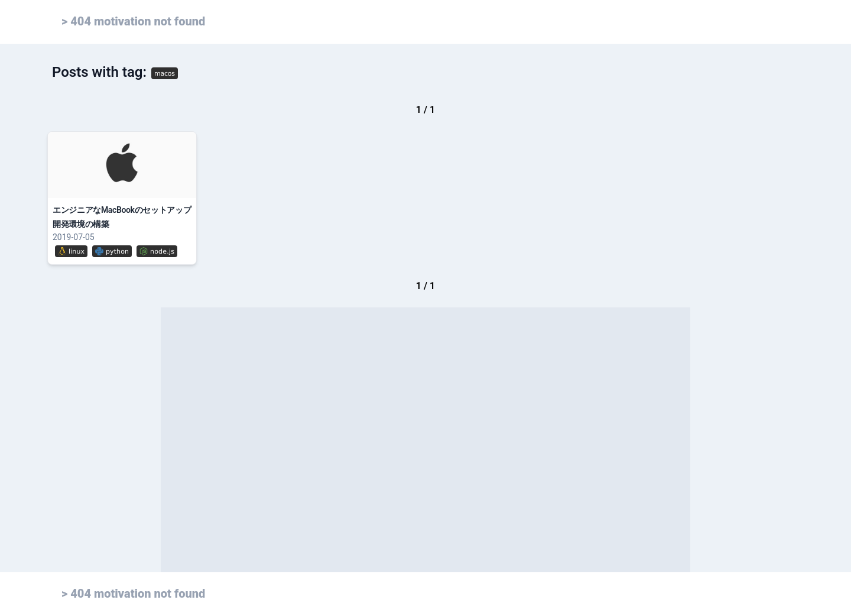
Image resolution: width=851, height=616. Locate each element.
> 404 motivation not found (133, 21)
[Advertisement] (425, 440)
